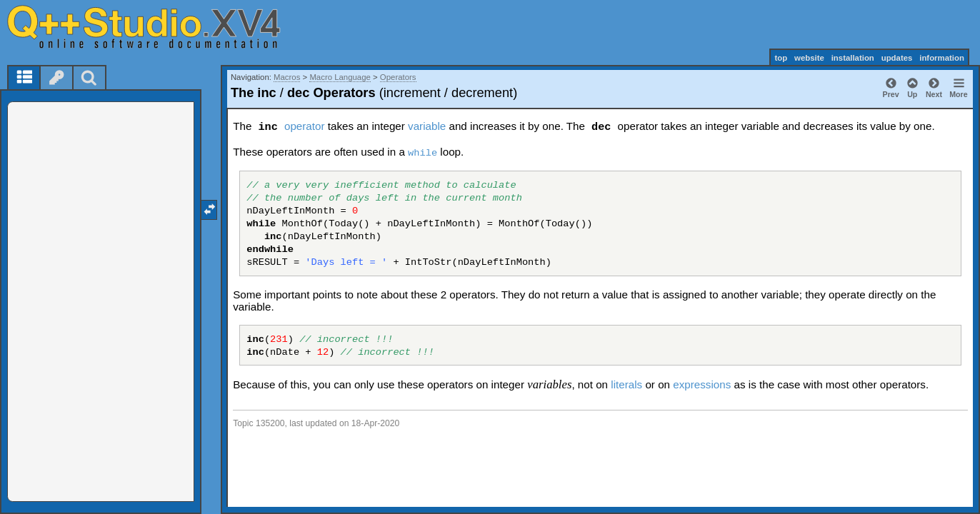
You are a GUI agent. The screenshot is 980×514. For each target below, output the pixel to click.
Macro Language (340, 77)
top (781, 58)
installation (853, 58)
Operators (398, 77)
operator (305, 126)
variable (427, 126)
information (942, 58)
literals (626, 384)
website (809, 58)
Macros (287, 77)
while (422, 153)
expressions (702, 384)
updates (897, 58)
